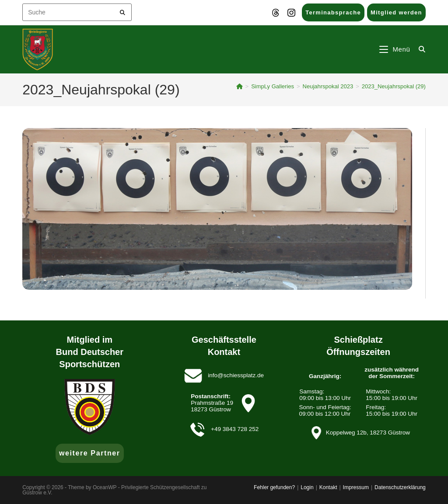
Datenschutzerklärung (400, 487)
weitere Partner (90, 453)
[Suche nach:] (419, 49)
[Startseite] (240, 86)
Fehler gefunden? (274, 487)
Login (307, 487)
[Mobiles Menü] (396, 49)
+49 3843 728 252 (235, 429)
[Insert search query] (77, 12)
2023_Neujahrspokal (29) (394, 86)
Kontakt (328, 487)
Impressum (356, 487)
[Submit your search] (123, 11)
